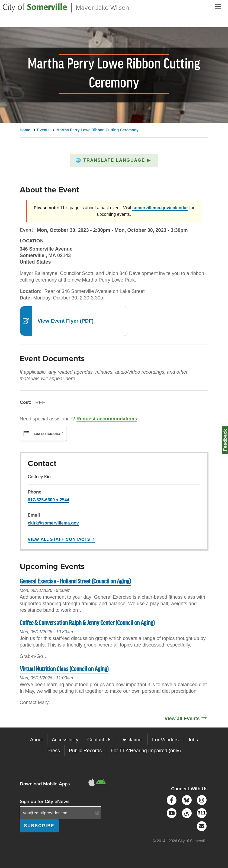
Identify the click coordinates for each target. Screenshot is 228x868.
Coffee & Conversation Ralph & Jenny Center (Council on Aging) (87, 623)
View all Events (182, 719)
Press (54, 751)
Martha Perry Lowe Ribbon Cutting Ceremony (97, 130)
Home (25, 130)
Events (43, 130)
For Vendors (165, 740)
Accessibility (65, 740)
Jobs (193, 740)
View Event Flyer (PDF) (66, 321)
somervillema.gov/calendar (160, 208)
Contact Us (99, 740)
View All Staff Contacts (59, 539)
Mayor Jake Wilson (102, 8)
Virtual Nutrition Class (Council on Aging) (64, 669)
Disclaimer (132, 740)
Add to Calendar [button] (47, 434)
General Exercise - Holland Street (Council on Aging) (75, 582)
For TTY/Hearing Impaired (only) (146, 751)
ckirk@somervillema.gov (53, 523)
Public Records (85, 751)
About (36, 740)
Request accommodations (107, 419)
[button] (114, 160)
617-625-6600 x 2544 (48, 500)
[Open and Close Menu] (218, 7)
